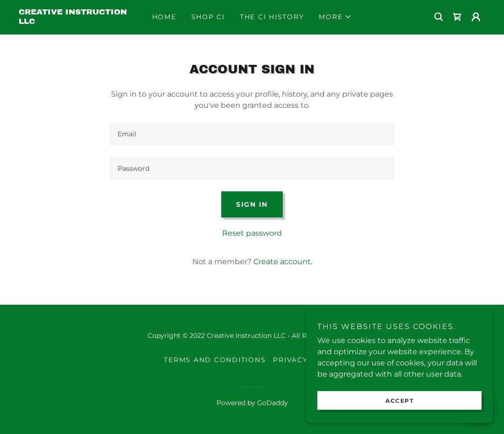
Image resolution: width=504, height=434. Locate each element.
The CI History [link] (272, 17)
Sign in (252, 204)
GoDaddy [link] (273, 403)
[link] (77, 21)
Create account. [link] (283, 262)
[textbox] (252, 134)
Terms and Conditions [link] (215, 360)
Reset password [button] (252, 233)
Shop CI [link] (208, 17)
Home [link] (164, 17)
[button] (335, 17)
